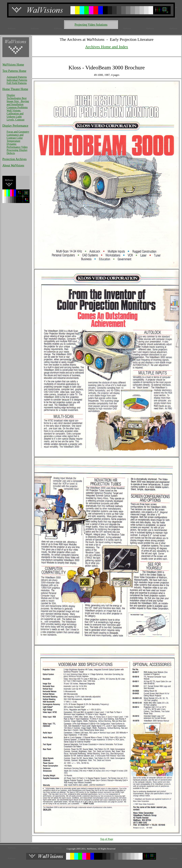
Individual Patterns (17, 80)
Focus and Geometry (18, 132)
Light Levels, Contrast (16, 118)
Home (13, 65)
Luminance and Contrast (15, 136)
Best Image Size (17, 100)
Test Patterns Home (14, 71)
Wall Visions (14, 110)
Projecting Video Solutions (91, 25)
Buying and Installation (18, 103)
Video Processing (17, 149)
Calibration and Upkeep (15, 115)
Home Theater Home (15, 89)
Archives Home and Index (107, 47)
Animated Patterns (17, 77)
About (13, 165)
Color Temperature (15, 139)
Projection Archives (14, 159)
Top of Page (107, 839)
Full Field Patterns (17, 83)
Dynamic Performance (14, 145)
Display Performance (15, 126)
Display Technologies (14, 97)
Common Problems (17, 107)
